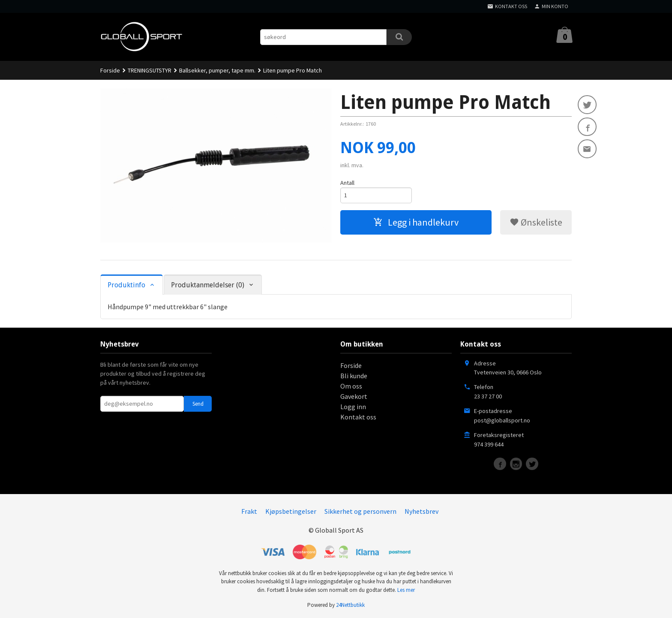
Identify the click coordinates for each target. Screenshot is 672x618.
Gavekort (354, 396)
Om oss (351, 386)
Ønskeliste (536, 222)
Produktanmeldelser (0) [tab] (208, 285)
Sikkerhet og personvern (360, 511)
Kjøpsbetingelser (291, 511)
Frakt (249, 511)
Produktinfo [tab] (126, 285)
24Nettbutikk (350, 605)
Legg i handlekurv (416, 222)
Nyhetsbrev (421, 511)
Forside (110, 70)
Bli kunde (354, 376)
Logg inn (353, 407)
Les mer (406, 590)
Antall (347, 183)
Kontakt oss (358, 417)
